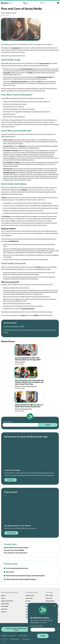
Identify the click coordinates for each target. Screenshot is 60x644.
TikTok (31, 73)
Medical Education (50, 601)
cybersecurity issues (28, 309)
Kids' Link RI (9, 572)
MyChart (43, 3)
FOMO (17, 163)
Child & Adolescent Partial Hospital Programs (20, 579)
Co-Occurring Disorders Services (16, 568)
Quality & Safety (5, 604)
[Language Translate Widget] (26, 3)
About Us (3, 596)
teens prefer (7, 73)
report (39, 82)
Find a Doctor (11, 533)
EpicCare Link (49, 598)
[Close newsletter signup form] (55, 606)
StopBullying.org (14, 241)
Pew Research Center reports (44, 77)
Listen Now (11, 480)
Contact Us (4, 612)
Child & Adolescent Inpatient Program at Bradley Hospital (24, 576)
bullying (24, 190)
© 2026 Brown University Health (9, 636)
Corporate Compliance (24, 636)
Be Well (36, 316)
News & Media (5, 606)
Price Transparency (15, 639)
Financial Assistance (27, 639)
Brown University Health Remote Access (16, 629)
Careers (3, 598)
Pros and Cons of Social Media (14, 550)
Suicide (39, 267)
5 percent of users (44, 64)
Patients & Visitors (30, 596)
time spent (22, 146)
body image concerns (9, 173)
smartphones (16, 48)
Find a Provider (29, 598)
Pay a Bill (28, 601)
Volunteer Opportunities (7, 601)
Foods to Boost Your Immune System (16, 548)
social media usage (27, 69)
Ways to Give (4, 609)
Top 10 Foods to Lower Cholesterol (15, 553)
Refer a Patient (49, 596)
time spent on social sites (19, 82)
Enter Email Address (37, 626)
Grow (24, 316)
